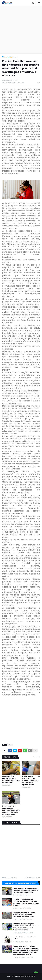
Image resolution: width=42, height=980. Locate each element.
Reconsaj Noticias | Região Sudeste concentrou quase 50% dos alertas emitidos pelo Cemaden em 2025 (25, 927)
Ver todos (37, 757)
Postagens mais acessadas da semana (20, 883)
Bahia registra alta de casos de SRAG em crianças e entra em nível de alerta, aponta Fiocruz (31, 781)
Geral (15, 57)
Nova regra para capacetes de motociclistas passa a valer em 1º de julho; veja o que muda (11, 810)
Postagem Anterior (10, 877)
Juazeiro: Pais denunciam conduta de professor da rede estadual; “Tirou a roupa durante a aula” (26, 902)
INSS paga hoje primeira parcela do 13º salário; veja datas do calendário (11, 780)
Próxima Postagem (32, 877)
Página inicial (7, 57)
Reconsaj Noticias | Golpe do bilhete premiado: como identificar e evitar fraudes (24, 915)
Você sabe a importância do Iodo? (24, 938)
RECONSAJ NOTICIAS (28, 976)
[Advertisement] (21, 30)
